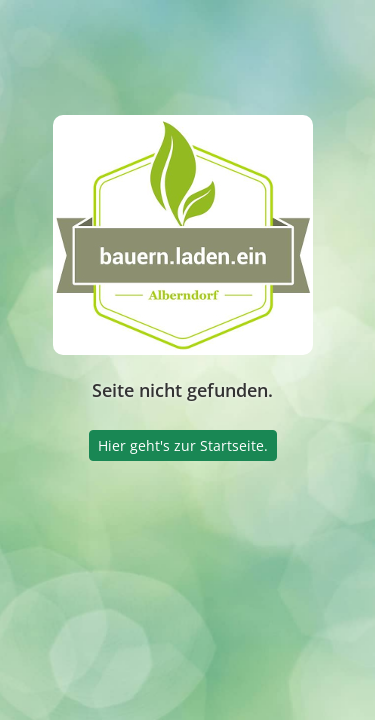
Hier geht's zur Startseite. (183, 445)
